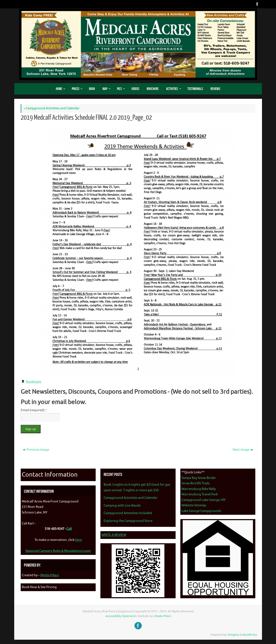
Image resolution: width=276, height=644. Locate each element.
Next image (243, 450)
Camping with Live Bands (122, 506)
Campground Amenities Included (128, 513)
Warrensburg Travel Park (200, 494)
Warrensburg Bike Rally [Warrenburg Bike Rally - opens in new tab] (199, 489)
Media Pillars (50, 575)
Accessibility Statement (120, 616)
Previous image (36, 450)
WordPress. (250, 635)
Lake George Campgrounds (201, 511)
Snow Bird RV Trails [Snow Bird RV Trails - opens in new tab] (196, 483)
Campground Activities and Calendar (51, 108)
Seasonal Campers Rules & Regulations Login (58, 551)
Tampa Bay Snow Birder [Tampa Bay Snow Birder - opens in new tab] (199, 478)
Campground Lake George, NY (203, 500)
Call (69, 529)
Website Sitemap (194, 505)
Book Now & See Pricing (39, 587)
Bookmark (34, 382)
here (79, 540)
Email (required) (34, 410)
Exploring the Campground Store (128, 521)
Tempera (233, 635)
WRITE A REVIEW (114, 535)
